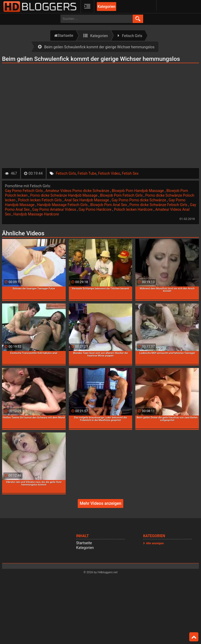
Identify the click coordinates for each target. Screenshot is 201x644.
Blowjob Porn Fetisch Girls (122, 195)
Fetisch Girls (66, 173)
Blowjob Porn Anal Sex (109, 205)
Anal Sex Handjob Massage (87, 200)
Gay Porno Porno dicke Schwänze (139, 200)
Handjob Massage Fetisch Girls (63, 205)
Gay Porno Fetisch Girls (24, 191)
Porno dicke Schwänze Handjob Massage (64, 195)
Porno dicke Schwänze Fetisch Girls (159, 205)
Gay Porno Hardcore (95, 209)
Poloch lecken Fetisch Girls (40, 200)
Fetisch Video (109, 173)
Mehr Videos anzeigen (100, 503)
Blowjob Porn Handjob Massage (138, 191)
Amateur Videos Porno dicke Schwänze (78, 191)
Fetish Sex (130, 173)
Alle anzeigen (155, 543)
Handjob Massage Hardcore (36, 214)
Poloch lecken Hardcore (134, 209)
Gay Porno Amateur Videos (55, 209)
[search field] (97, 19)
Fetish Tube (87, 173)
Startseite (84, 543)
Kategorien (107, 7)
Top (194, 637)
